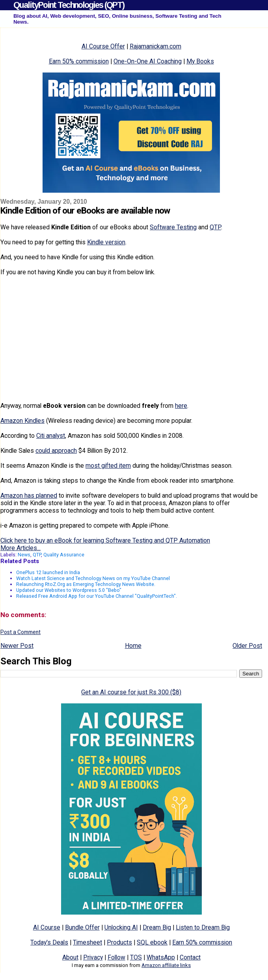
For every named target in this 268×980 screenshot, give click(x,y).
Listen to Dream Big (203, 927)
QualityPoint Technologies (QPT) (69, 5)
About (70, 957)
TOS (136, 957)
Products (119, 942)
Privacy (93, 957)
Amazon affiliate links (166, 965)
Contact (190, 957)
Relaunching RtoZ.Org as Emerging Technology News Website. (86, 584)
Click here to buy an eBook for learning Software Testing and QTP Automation (105, 540)
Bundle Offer (82, 927)
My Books (200, 61)
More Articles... (20, 548)
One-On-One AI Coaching (148, 61)
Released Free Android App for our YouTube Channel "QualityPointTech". (97, 596)
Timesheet (87, 942)
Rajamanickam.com (155, 46)
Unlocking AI (121, 927)
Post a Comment (20, 632)
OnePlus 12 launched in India (48, 572)
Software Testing (173, 227)
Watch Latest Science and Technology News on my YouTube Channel (93, 578)
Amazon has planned (29, 496)
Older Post (247, 646)
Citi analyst (51, 436)
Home (133, 646)
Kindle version (106, 242)
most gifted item (108, 466)
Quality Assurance (64, 555)
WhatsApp (161, 957)
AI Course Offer (103, 46)
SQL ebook (152, 942)
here (181, 406)
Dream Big (157, 927)
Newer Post (17, 646)
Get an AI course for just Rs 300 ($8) (131, 692)
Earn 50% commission (79, 61)
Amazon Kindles (22, 421)
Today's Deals (49, 942)
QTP (215, 227)
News (24, 555)
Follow (116, 957)
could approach (56, 451)
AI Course (47, 927)
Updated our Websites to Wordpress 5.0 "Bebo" (69, 590)
